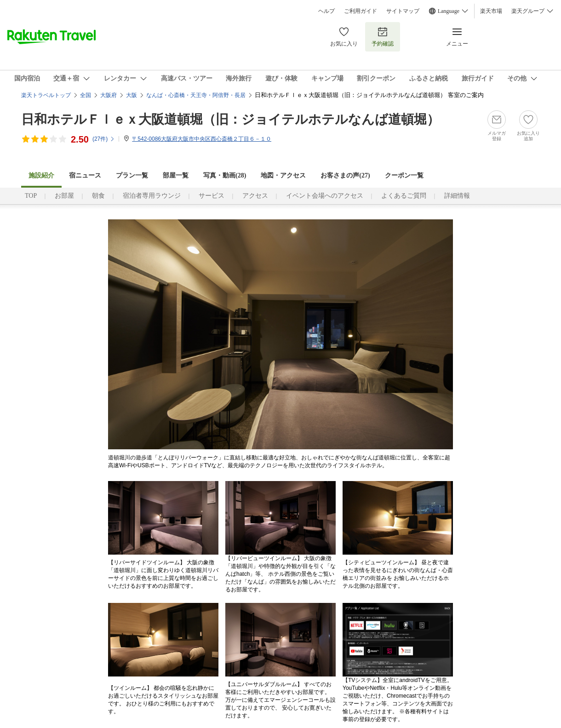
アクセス (255, 196)
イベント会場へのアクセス (325, 196)
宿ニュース (85, 175)
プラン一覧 (132, 175)
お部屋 (64, 196)
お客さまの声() (345, 175)
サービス (212, 196)
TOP (31, 196)
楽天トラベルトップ (46, 95)
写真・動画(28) (225, 175)
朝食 (98, 196)
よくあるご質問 (404, 196)
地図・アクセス (283, 175)
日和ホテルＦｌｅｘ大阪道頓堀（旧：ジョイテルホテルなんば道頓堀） (230, 119)
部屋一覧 (176, 175)
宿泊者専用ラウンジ (152, 196)
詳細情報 (457, 196)
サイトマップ (403, 11)
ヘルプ (326, 11)
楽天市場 (491, 11)
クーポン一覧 (404, 175)
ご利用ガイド (361, 11)
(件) (104, 139)
